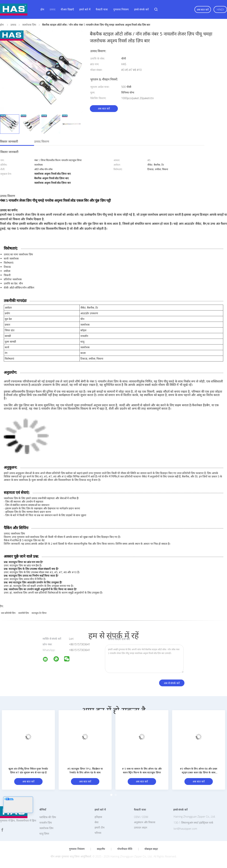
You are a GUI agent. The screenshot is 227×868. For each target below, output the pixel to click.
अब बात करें (203, 10)
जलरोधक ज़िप (46, 828)
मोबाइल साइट (151, 849)
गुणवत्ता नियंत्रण (121, 9)
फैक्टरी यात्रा (102, 9)
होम (42, 9)
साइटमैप (101, 849)
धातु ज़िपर (44, 834)
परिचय (98, 833)
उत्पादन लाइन (141, 827)
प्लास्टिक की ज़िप (48, 817)
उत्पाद (52, 9)
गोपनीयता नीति (125, 849)
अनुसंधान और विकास (145, 822)
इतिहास (98, 817)
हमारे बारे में (85, 9)
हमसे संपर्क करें (141, 9)
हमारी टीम (100, 827)
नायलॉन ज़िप (46, 823)
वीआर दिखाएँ (67, 9)
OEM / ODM (141, 817)
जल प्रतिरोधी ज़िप (8, 613)
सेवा (97, 822)
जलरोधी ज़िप (24, 613)
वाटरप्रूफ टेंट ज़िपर (39, 613)
